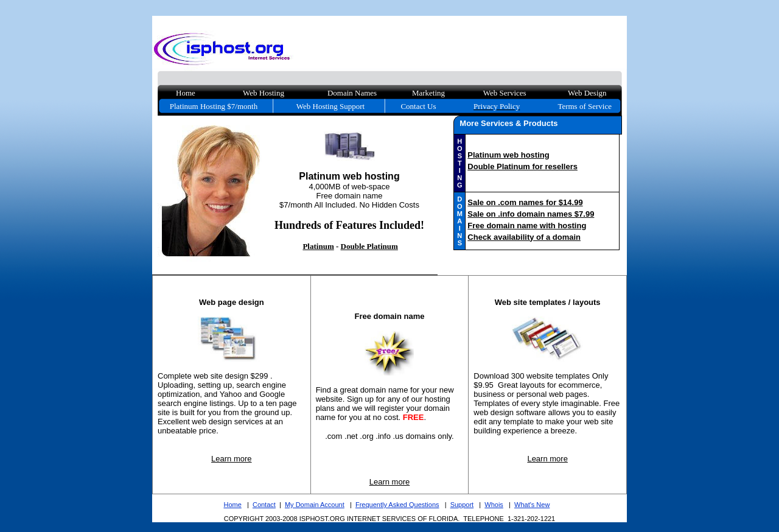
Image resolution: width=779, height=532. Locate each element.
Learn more (231, 459)
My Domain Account (315, 505)
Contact (264, 505)
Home (232, 505)
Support (462, 505)
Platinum (318, 246)
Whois (494, 505)
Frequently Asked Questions (397, 505)
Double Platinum (369, 246)
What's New (532, 505)
